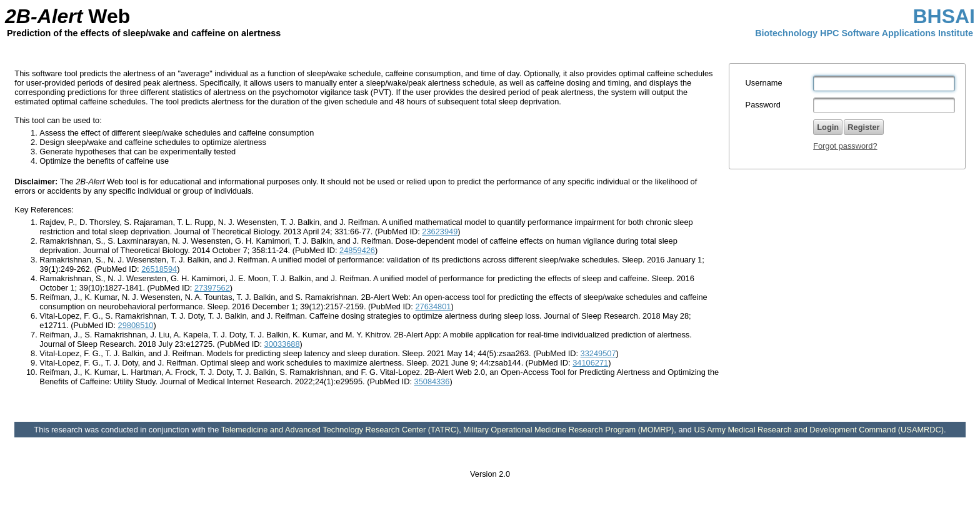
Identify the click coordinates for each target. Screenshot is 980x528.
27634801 (433, 306)
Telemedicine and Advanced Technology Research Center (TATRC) (340, 430)
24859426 (357, 250)
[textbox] (884, 83)
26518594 (159, 269)
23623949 (440, 232)
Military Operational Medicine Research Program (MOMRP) (568, 430)
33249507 (598, 353)
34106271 (590, 363)
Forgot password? (845, 146)
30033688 (282, 344)
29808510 (136, 325)
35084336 (432, 381)
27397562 (212, 288)
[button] (863, 127)
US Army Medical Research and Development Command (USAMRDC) (819, 430)
